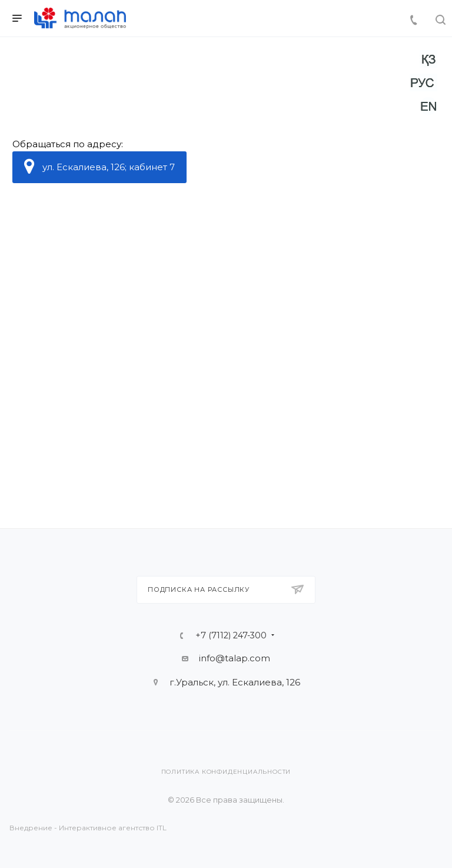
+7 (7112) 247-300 (231, 635)
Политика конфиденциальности (226, 772)
